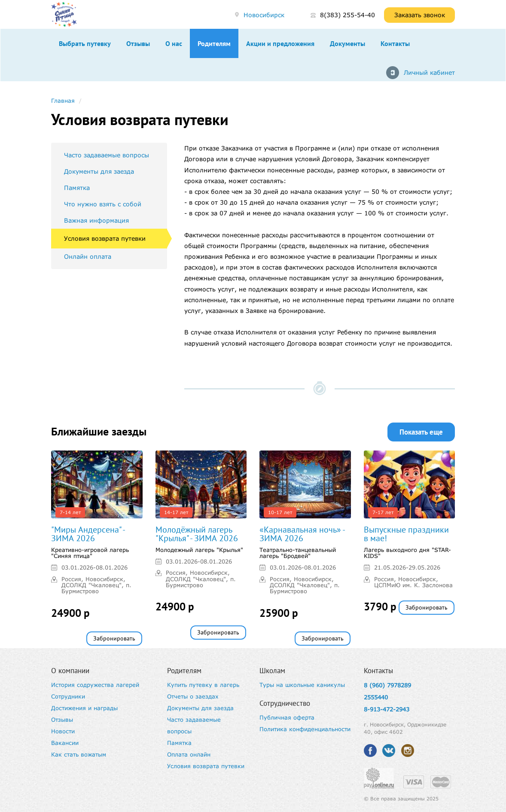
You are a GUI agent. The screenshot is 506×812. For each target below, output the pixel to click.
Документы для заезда (99, 171)
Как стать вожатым (79, 754)
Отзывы (138, 43)
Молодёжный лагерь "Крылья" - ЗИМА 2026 (197, 534)
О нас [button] (174, 43)
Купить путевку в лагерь (203, 685)
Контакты (395, 43)
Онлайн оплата (88, 256)
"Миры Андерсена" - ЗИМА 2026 (88, 534)
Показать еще (421, 432)
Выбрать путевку (85, 43)
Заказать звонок (420, 15)
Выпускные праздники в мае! (406, 534)
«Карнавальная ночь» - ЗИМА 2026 (302, 534)
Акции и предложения (280, 43)
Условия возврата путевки (105, 238)
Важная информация (96, 220)
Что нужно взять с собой (103, 204)
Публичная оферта (287, 717)
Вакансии (65, 743)
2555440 (376, 697)
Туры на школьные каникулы (302, 685)
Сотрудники (68, 696)
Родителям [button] (214, 43)
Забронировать (114, 638)
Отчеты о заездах (193, 696)
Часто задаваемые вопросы (107, 155)
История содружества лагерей (95, 685)
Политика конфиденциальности (305, 729)
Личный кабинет (429, 72)
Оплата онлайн (189, 754)
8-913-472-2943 (387, 709)
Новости (63, 731)
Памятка (77, 188)
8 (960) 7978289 (387, 685)
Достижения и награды (84, 708)
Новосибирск (264, 15)
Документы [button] (347, 43)
